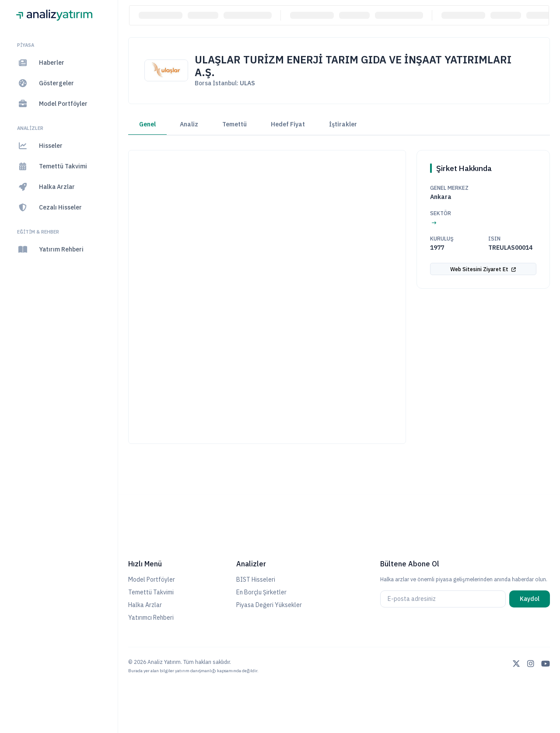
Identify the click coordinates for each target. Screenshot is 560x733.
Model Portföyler (152, 579)
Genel (148, 124)
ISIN (494, 238)
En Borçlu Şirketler (262, 592)
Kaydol (529, 598)
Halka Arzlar (145, 604)
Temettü (235, 124)
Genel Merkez (449, 188)
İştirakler (343, 124)
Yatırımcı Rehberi (151, 617)
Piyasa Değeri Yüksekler (269, 604)
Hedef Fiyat (288, 124)
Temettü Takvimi (151, 592)
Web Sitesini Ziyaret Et (483, 269)
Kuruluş (441, 238)
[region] (59, 380)
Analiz (189, 124)
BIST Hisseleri (256, 579)
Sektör (440, 213)
